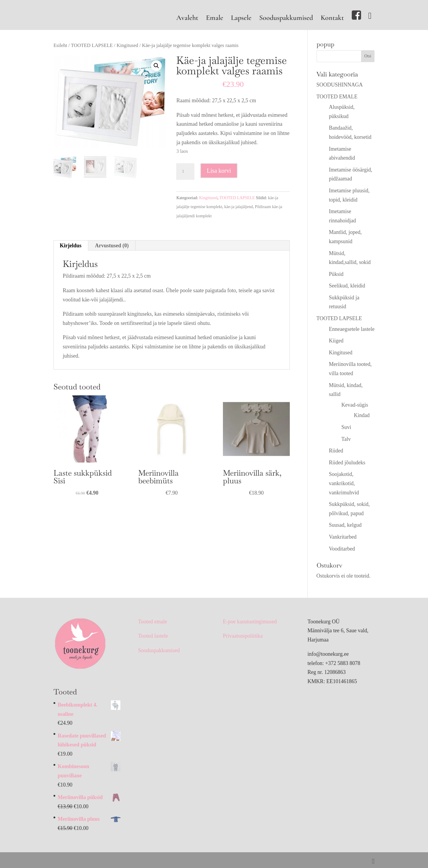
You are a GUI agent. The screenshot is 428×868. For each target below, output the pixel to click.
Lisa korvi (219, 171)
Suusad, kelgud (345, 525)
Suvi (346, 427)
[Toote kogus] (185, 172)
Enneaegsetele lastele (352, 329)
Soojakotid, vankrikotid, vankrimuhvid (344, 483)
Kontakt (332, 19)
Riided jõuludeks (347, 463)
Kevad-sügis (355, 405)
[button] (156, 66)
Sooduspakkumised (286, 19)
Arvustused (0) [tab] (112, 246)
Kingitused (127, 45)
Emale (215, 19)
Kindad (362, 415)
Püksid (336, 274)
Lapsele (241, 19)
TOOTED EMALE (337, 97)
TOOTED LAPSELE (92, 45)
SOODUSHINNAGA (340, 85)
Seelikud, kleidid (347, 286)
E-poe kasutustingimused (250, 622)
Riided (336, 451)
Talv (346, 439)
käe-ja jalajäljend (238, 207)
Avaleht (187, 19)
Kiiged (336, 341)
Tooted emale (153, 622)
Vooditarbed (342, 549)
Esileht (60, 45)
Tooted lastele (153, 636)
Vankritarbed (343, 537)
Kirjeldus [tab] (71, 246)
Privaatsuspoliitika (243, 636)
